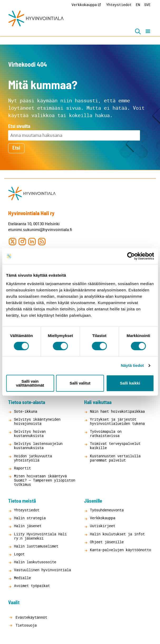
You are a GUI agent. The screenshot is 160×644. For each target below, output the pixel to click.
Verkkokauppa (84, 5)
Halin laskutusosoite (35, 562)
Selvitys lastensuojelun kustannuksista (38, 446)
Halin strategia (30, 518)
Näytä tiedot (132, 365)
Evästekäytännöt (30, 617)
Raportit (22, 468)
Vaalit (14, 603)
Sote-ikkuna (26, 411)
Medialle (22, 578)
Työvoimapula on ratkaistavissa (106, 433)
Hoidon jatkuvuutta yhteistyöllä (33, 458)
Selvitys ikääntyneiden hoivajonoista (37, 421)
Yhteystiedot (119, 5)
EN (138, 5)
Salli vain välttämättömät (30, 383)
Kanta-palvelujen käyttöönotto (120, 550)
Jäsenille (93, 501)
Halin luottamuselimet (36, 546)
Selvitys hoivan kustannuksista (30, 433)
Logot (19, 554)
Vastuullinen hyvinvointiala (42, 570)
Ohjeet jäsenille (107, 542)
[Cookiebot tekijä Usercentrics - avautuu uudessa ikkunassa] (131, 256)
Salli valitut (80, 383)
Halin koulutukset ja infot (117, 534)
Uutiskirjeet (103, 526)
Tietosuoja (25, 625)
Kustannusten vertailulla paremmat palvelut (115, 458)
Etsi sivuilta (19, 127)
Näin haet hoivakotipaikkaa (117, 411)
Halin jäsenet (28, 526)
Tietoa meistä (22, 501)
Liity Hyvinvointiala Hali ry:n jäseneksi (40, 536)
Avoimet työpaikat (32, 586)
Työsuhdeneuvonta (107, 510)
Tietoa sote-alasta (27, 403)
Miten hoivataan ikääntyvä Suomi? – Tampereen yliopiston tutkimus (45, 480)
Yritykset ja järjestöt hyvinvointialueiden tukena (117, 421)
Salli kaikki (130, 383)
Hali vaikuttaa (98, 403)
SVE (147, 5)
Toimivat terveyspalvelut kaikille (115, 446)
